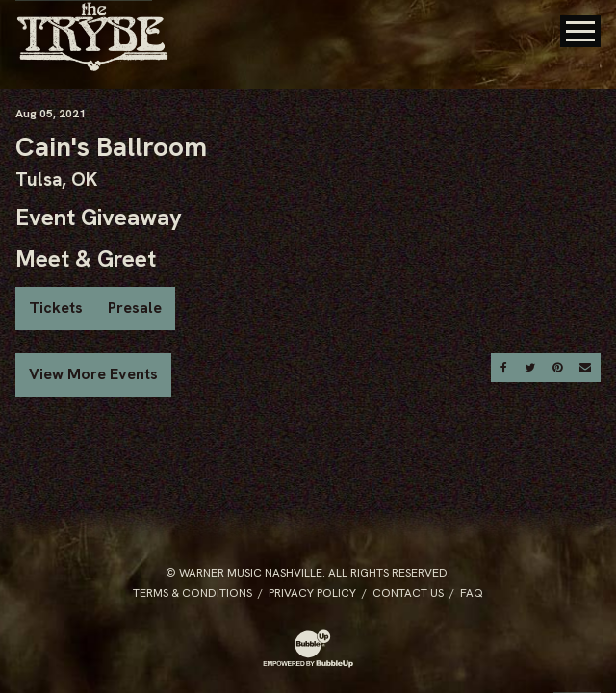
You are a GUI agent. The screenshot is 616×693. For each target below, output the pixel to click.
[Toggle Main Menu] (580, 31)
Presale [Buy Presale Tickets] (135, 308)
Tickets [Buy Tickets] (56, 308)
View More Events (93, 374)
